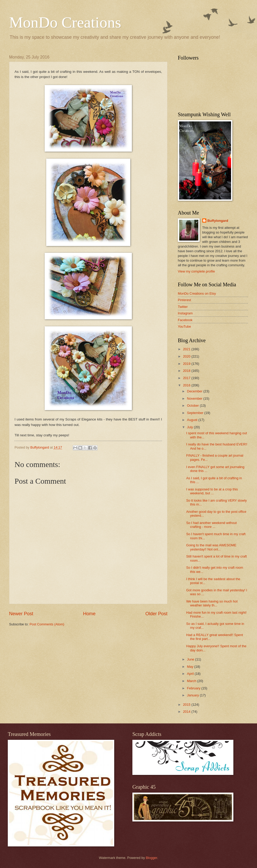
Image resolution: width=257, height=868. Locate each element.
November (195, 399)
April (191, 674)
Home (89, 614)
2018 (187, 371)
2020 (187, 356)
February (194, 688)
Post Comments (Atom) (47, 624)
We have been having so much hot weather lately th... (212, 603)
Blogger (152, 858)
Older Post (156, 614)
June (191, 659)
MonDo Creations (65, 22)
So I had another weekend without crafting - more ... (211, 525)
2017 (187, 378)
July (190, 427)
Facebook (185, 320)
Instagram (185, 313)
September (196, 413)
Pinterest (184, 300)
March (192, 681)
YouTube (184, 326)
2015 (187, 705)
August (193, 420)
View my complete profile (196, 271)
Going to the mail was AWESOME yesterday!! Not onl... (211, 547)
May (191, 667)
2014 (187, 712)
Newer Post (21, 614)
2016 (187, 385)
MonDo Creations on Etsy (197, 293)
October (193, 406)
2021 (187, 349)
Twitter (183, 307)
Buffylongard (218, 221)
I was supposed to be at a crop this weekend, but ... (212, 491)
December (195, 391)
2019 (187, 364)
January (193, 695)
